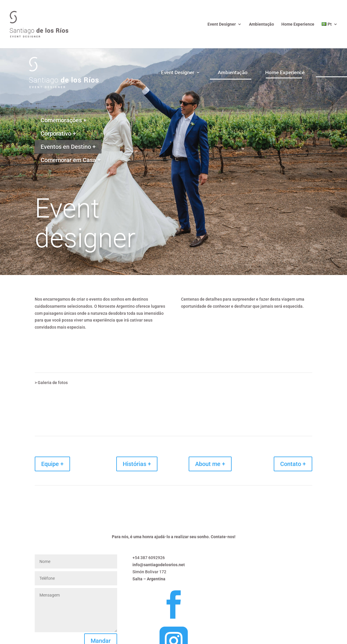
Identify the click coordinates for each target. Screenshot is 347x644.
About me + (210, 464)
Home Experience (298, 24)
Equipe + (52, 464)
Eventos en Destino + (68, 147)
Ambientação (262, 24)
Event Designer (222, 24)
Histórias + (137, 464)
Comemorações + (64, 120)
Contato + (293, 464)
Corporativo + (58, 134)
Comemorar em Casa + (71, 160)
